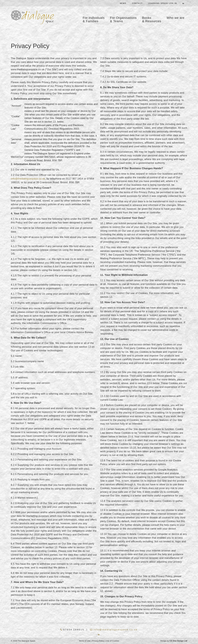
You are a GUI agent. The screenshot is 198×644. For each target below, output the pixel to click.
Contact (137, 3)
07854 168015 (72, 630)
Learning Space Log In (162, 3)
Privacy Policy (98, 641)
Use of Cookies (112, 641)
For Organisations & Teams (123, 19)
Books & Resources (152, 19)
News (123, 3)
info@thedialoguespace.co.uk (28, 179)
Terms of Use (85, 641)
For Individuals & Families (94, 19)
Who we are (175, 18)
